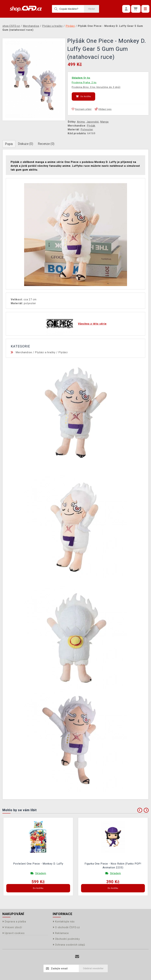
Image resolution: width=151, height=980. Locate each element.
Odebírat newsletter (93, 968)
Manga (104, 122)
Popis (9, 144)
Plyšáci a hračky (45, 352)
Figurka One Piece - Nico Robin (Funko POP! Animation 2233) (113, 866)
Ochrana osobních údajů (69, 945)
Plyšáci (63, 352)
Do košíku (83, 96)
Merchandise (24, 352)
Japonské (93, 122)
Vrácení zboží (12, 927)
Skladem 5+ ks (81, 78)
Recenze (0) (46, 144)
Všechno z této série (92, 324)
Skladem (41, 873)
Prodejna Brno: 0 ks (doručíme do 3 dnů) (96, 87)
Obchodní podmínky (66, 939)
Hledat (92, 9)
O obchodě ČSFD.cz (66, 927)
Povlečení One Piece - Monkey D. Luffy (38, 864)
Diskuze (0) (25, 144)
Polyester (87, 130)
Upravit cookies (14, 933)
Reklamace (61, 933)
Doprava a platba (14, 922)
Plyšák (91, 126)
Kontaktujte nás (64, 922)
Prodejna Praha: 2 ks (84, 82)
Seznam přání (82, 109)
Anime (81, 122)
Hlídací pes (103, 109)
